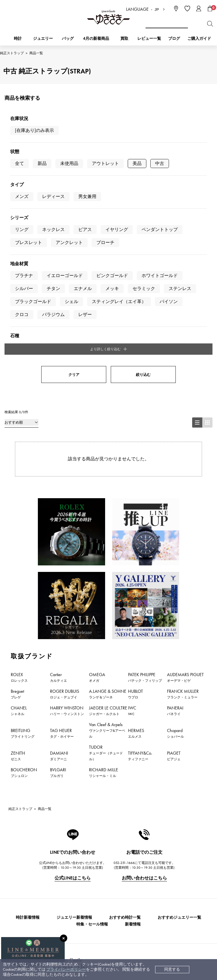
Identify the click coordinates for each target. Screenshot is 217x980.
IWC (132, 543)
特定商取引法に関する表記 (154, 876)
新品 (42, 163)
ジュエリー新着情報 (74, 750)
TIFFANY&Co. (140, 588)
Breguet (17, 526)
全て (19, 163)
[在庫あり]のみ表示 (34, 130)
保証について (84, 893)
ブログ (174, 39)
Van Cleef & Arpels (107, 562)
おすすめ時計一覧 (125, 750)
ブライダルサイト (145, 934)
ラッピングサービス (90, 910)
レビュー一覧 (84, 902)
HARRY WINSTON (67, 543)
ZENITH (18, 588)
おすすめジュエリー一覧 (179, 750)
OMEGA (97, 509)
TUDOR (106, 585)
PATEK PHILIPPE (145, 509)
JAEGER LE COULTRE (108, 543)
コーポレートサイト (88, 934)
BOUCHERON (24, 605)
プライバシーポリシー (66, 969)
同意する (172, 969)
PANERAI (175, 543)
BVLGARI (58, 605)
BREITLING (23, 565)
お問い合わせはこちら (144, 710)
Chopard (175, 565)
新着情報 (133, 756)
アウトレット (105, 163)
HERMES (136, 565)
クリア (74, 207)
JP (157, 9)
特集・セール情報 (92, 756)
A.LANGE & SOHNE (108, 526)
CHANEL (19, 543)
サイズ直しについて (90, 885)
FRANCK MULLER (183, 526)
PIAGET (174, 588)
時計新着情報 (28, 750)
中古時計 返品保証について (96, 876)
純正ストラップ (12, 53)
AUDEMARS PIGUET (185, 509)
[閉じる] (64, 938)
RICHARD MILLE (104, 605)
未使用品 (69, 163)
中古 (160, 163)
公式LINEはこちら (73, 710)
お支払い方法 (84, 860)
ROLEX (19, 509)
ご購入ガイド (199, 39)
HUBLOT (135, 526)
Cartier (58, 509)
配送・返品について (90, 868)
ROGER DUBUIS (65, 526)
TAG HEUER (62, 565)
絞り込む (143, 207)
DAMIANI (59, 588)
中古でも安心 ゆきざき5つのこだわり (163, 868)
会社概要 (138, 860)
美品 (137, 163)
